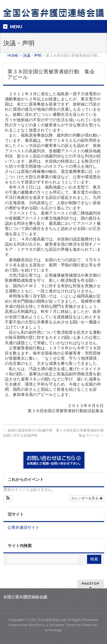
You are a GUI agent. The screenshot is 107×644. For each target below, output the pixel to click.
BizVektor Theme (63, 625)
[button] (8, 498)
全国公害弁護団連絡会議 (47, 620)
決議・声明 (32, 55)
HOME (13, 55)
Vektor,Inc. (90, 625)
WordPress (37, 625)
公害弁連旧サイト (23, 527)
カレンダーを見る (87, 498)
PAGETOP (91, 583)
